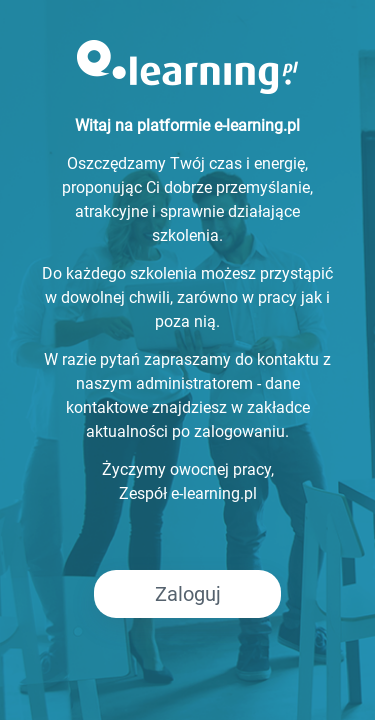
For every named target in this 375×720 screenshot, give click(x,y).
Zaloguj (188, 594)
